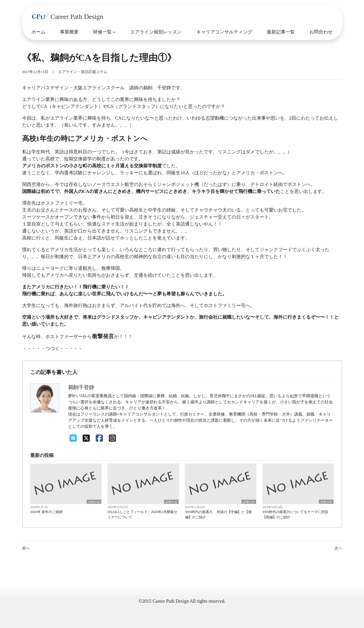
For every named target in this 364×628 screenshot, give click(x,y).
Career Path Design (77, 17)
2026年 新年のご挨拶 (46, 512)
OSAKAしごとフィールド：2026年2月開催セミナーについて (142, 515)
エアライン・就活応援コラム (83, 72)
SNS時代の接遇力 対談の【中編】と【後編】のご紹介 (218, 515)
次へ (338, 548)
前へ (26, 548)
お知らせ (94, 502)
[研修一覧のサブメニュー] (114, 32)
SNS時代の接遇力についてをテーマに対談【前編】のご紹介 (295, 515)
